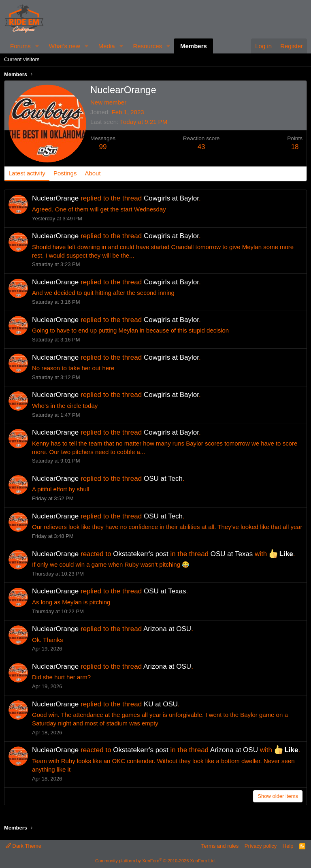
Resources (147, 46)
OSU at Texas (232, 554)
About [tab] (93, 173)
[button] (37, 46)
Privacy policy (261, 846)
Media (107, 46)
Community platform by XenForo (155, 861)
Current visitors (22, 59)
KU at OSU (161, 704)
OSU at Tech (163, 479)
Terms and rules (220, 846)
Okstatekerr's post (141, 554)
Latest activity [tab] (27, 173)
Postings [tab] (65, 173)
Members (194, 46)
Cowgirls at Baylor (171, 198)
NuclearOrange (55, 198)
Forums (20, 46)
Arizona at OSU (167, 629)
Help (288, 846)
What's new (65, 46)
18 (295, 147)
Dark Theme (23, 846)
